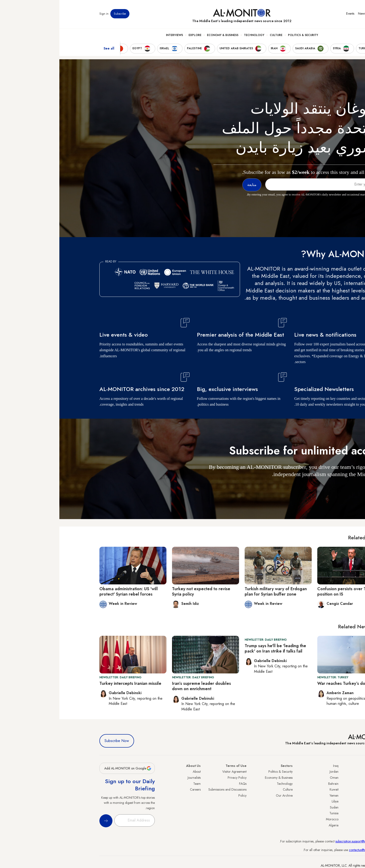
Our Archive (225, 795)
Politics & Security (244, 35)
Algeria (274, 825)
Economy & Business (163, 35)
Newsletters (306, 14)
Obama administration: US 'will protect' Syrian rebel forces (69, 591)
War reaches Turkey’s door (284, 683)
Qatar (321, 813)
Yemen (275, 795)
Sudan (275, 807)
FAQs (183, 784)
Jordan (275, 772)
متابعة (316, 488)
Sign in (45, 14)
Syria (322, 825)
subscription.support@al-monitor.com (301, 841)
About (137, 772)
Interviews (115, 35)
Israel (321, 795)
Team (138, 784)
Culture (217, 35)
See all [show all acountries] (50, 49)
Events (291, 14)
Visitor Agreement (175, 772)
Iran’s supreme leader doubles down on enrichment (142, 686)
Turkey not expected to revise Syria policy (142, 591)
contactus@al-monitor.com (307, 850)
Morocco (273, 819)
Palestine (319, 801)
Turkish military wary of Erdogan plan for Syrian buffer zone (216, 591)
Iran (322, 784)
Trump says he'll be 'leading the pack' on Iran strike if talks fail (216, 648)
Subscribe (61, 14)
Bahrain (274, 784)
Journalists (135, 778)
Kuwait (275, 789)
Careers (136, 789)
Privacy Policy (178, 778)
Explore (136, 35)
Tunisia (275, 813)
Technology (195, 35)
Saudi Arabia (316, 778)
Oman (275, 778)
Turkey (321, 772)
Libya (276, 801)
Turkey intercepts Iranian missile (71, 683)
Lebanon (319, 819)
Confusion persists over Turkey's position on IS (289, 591)
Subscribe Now (57, 741)
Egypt (321, 807)
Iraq (276, 766)
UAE (322, 789)
